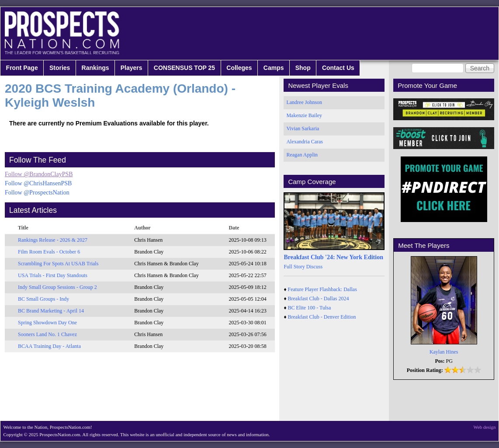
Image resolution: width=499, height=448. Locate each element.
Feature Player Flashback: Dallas (322, 289)
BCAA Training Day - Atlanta (49, 346)
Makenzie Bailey (304, 115)
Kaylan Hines (444, 352)
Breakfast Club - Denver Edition (322, 317)
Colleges (239, 68)
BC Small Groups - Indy (43, 299)
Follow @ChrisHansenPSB (38, 183)
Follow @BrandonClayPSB (39, 174)
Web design (485, 427)
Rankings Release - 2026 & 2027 (53, 240)
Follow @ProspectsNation (37, 193)
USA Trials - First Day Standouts (53, 275)
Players (132, 68)
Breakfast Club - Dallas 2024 (319, 299)
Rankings (95, 68)
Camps (274, 68)
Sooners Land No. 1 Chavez (47, 334)
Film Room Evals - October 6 (49, 252)
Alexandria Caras (305, 142)
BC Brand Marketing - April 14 (51, 311)
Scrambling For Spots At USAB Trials (58, 264)
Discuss (314, 267)
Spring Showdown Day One (47, 323)
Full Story (294, 267)
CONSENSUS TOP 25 (184, 68)
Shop (303, 68)
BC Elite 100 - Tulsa (310, 308)
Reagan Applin (302, 155)
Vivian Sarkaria (303, 128)
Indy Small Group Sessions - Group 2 (57, 287)
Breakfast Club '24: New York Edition (333, 257)
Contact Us (338, 68)
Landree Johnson (304, 102)
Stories (60, 68)
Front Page (22, 68)
